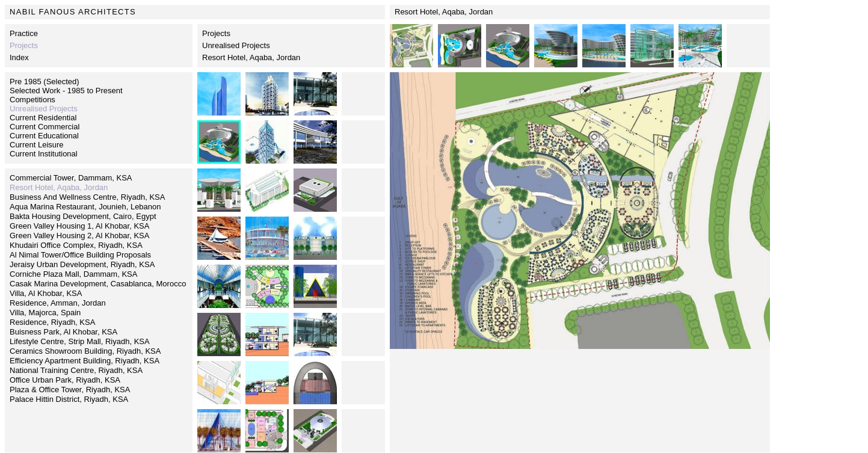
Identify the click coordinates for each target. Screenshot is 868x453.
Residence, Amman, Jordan (58, 303)
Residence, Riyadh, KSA (52, 322)
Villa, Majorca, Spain (45, 313)
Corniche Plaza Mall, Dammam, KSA (73, 274)
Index (19, 57)
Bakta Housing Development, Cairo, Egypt (83, 216)
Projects (216, 33)
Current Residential (43, 118)
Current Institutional (44, 154)
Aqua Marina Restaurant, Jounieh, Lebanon (85, 207)
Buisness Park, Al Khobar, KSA (63, 332)
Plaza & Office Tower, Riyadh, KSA (70, 390)
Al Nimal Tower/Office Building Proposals (80, 255)
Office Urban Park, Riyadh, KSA (65, 380)
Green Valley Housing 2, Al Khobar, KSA (79, 236)
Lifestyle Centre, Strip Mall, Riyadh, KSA (80, 341)
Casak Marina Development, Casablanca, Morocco (98, 284)
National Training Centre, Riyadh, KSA (76, 370)
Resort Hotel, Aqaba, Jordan (251, 57)
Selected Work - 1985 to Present (66, 91)
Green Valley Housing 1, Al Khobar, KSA (79, 226)
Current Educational (44, 136)
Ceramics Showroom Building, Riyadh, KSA (85, 351)
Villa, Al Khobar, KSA (46, 293)
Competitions (32, 100)
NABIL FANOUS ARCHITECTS (73, 12)
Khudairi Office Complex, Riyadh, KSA (76, 245)
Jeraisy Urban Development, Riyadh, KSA (82, 264)
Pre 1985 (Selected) (45, 82)
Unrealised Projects (236, 45)
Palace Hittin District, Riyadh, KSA (69, 399)
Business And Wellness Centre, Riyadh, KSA (87, 197)
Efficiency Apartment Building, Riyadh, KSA (85, 361)
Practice (24, 33)
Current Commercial (45, 127)
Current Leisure (37, 145)
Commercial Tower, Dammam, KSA (71, 178)
